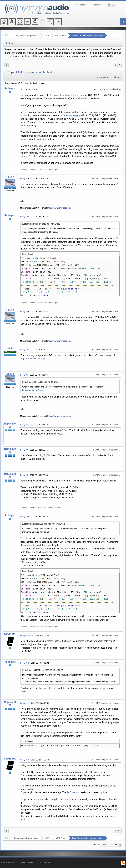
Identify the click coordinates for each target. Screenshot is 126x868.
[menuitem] (118, 65)
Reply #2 (24, 217)
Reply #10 (25, 635)
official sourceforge (69, 95)
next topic (116, 77)
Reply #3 (24, 312)
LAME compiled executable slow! (87, 35)
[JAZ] (10, 349)
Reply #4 (24, 350)
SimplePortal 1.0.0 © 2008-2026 (40, 863)
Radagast (10, 88)
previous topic (103, 77)
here (113, 56)
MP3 (47, 35)
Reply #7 (24, 450)
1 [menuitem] (7, 65)
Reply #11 (25, 663)
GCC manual (73, 792)
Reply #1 (24, 179)
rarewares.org (70, 115)
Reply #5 (24, 375)
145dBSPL (10, 634)
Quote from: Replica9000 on (43, 524)
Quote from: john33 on (41, 224)
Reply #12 (25, 703)
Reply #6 (24, 425)
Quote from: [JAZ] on (40, 382)
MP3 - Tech (60, 35)
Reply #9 (24, 517)
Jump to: (96, 845)
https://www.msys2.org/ (33, 359)
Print (118, 65)
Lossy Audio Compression (26, 35)
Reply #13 (25, 760)
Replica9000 (10, 425)
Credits (24, 863)
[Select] (30, 254)
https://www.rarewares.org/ (59, 208)
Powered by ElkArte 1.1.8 (10, 863)
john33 (10, 177)
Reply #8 (24, 475)
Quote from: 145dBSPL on (42, 670)
